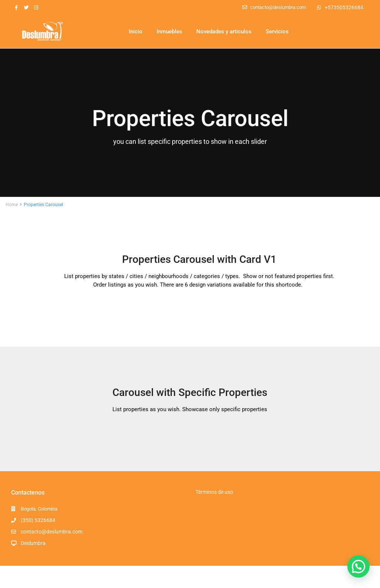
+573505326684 (344, 7)
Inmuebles (169, 32)
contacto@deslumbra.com (52, 532)
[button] (358, 566)
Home (12, 205)
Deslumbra (33, 543)
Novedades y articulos (224, 32)
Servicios (277, 32)
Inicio (136, 32)
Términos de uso (214, 492)
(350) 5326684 (38, 520)
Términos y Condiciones (338, 577)
